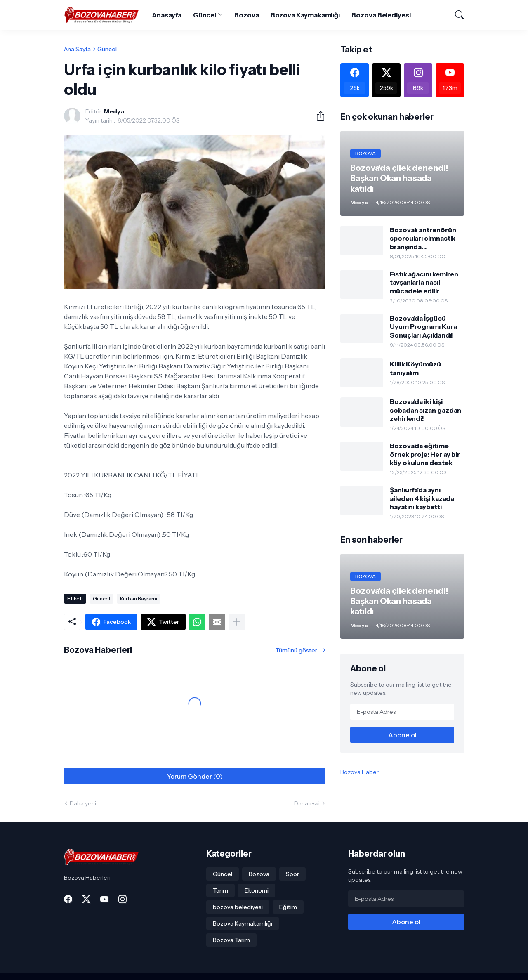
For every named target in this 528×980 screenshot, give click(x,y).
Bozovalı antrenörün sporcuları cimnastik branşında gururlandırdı (423, 238)
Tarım (220, 890)
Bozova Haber (359, 772)
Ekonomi (257, 890)
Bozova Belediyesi (381, 15)
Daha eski (307, 803)
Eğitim (288, 907)
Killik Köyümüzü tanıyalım (415, 368)
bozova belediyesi (238, 907)
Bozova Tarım (231, 940)
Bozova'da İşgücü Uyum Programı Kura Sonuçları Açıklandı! (423, 327)
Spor (292, 874)
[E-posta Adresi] (402, 712)
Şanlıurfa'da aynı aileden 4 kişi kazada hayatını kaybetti (422, 498)
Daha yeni (83, 803)
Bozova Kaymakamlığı (305, 15)
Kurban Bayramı (139, 599)
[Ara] (456, 15)
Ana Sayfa (77, 49)
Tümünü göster (296, 650)
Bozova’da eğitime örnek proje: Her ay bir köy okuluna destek (425, 454)
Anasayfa (166, 15)
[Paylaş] (317, 116)
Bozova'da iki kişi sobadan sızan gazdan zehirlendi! (425, 410)
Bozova (247, 15)
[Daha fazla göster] (237, 622)
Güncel (205, 15)
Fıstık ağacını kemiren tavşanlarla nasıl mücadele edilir (424, 282)
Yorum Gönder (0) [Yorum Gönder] (195, 776)
